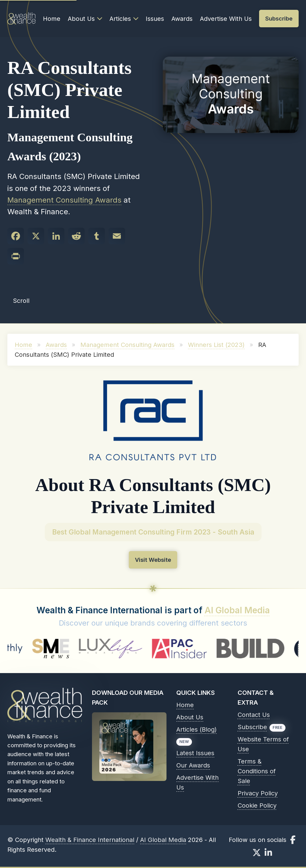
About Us (85, 19)
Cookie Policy (257, 805)
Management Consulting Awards (64, 200)
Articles (124, 19)
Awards (182, 19)
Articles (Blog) (197, 729)
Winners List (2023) (216, 345)
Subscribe (252, 727)
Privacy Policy (258, 793)
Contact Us (254, 715)
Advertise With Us (226, 19)
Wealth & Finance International (90, 840)
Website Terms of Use (263, 744)
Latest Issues (195, 753)
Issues (155, 19)
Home (52, 19)
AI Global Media (237, 610)
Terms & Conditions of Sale (257, 771)
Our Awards (193, 765)
